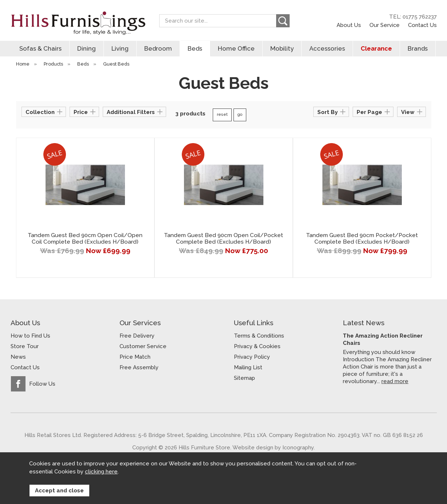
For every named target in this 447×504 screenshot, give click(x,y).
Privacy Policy (252, 357)
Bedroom (158, 48)
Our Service (385, 25)
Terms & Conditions (259, 336)
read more (395, 381)
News (18, 357)
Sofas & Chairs (40, 48)
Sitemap (244, 378)
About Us (349, 25)
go (240, 115)
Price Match (135, 357)
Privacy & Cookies (257, 346)
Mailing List (248, 367)
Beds (195, 48)
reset (222, 115)
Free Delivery (137, 336)
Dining (87, 48)
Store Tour (25, 346)
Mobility (282, 48)
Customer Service (143, 346)
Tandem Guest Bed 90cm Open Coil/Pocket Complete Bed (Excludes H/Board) (223, 239)
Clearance (376, 48)
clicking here (101, 472)
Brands (418, 48)
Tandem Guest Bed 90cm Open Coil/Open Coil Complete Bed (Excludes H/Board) (85, 239)
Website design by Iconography (273, 447)
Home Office (236, 48)
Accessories (327, 48)
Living (120, 48)
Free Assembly (139, 367)
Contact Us (422, 25)
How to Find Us (30, 336)
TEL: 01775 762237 (413, 17)
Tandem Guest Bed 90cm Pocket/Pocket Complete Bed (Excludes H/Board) (362, 239)
